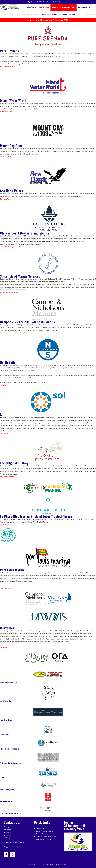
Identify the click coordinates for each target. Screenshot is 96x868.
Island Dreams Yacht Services (11, 749)
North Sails (8, 362)
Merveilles (7, 628)
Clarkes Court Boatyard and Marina (24, 233)
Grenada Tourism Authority (45, 831)
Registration (40, 828)
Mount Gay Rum (11, 146)
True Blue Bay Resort (8, 790)
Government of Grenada (44, 839)
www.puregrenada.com (8, 67)
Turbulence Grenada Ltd (9, 682)
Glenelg (3, 778)
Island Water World (13, 100)
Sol (2, 414)
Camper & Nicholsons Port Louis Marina (27, 322)
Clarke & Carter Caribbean (9, 813)
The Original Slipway (14, 463)
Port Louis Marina (12, 570)
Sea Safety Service (7, 801)
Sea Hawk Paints (11, 191)
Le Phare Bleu (5, 525)
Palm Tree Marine (6, 720)
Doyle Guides (5, 734)
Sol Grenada (4, 434)
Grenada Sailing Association (45, 834)
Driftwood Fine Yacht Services (11, 763)
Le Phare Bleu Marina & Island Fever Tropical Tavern (36, 516)
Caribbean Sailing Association (46, 837)
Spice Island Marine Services (20, 276)
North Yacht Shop (6, 701)
